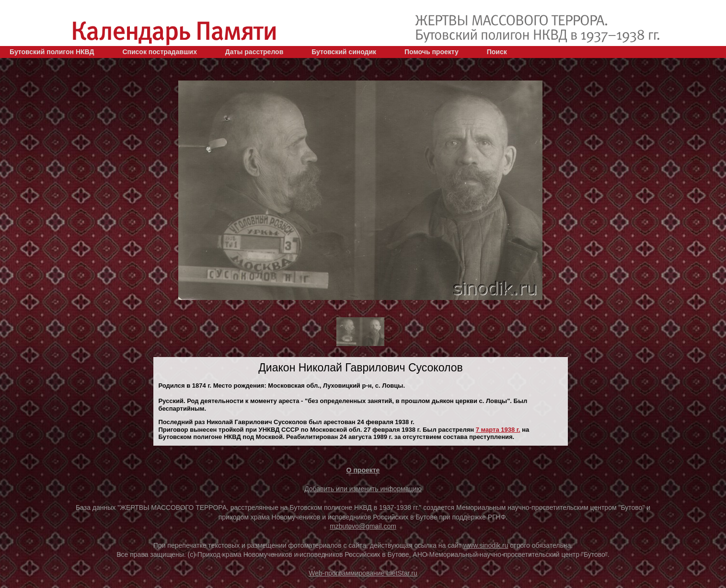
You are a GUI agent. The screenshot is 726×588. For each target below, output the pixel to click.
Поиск (497, 52)
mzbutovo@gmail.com (363, 526)
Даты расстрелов (254, 52)
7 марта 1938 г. (498, 430)
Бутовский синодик (344, 52)
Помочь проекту (432, 52)
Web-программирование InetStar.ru (363, 573)
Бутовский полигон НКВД (52, 52)
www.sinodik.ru (486, 545)
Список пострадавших (160, 52)
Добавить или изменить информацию (363, 489)
